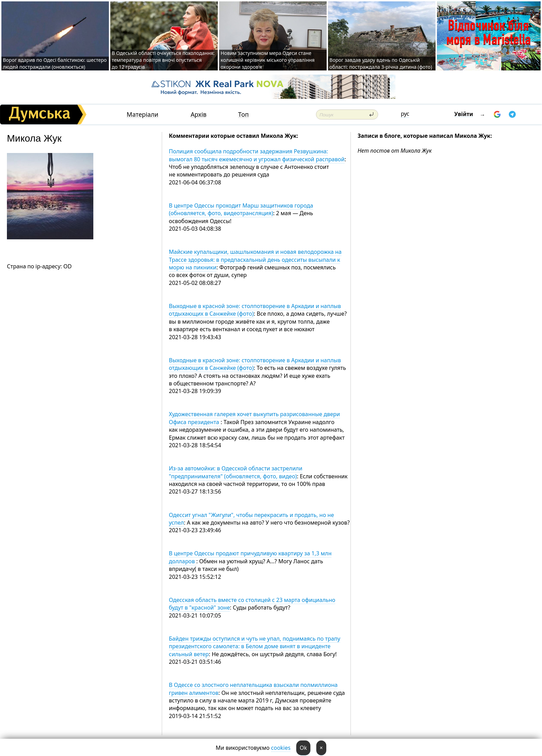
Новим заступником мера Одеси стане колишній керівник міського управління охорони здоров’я (268, 60)
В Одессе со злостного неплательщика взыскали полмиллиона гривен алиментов (253, 689)
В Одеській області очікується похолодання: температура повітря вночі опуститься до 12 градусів (163, 60)
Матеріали (142, 114)
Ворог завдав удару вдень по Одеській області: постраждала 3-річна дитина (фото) (381, 63)
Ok (303, 748)
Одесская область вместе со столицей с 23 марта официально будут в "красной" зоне (252, 604)
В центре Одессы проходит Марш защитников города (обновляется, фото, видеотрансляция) (241, 209)
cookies (281, 748)
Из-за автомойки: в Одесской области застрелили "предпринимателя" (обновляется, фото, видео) (236, 472)
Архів (198, 114)
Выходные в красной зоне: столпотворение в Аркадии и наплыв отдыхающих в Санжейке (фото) (255, 310)
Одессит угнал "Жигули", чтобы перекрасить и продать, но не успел (251, 519)
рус (405, 114)
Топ (244, 114)
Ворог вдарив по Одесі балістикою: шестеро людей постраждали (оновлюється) (55, 63)
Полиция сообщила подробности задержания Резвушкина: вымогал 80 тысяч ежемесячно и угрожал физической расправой (257, 155)
